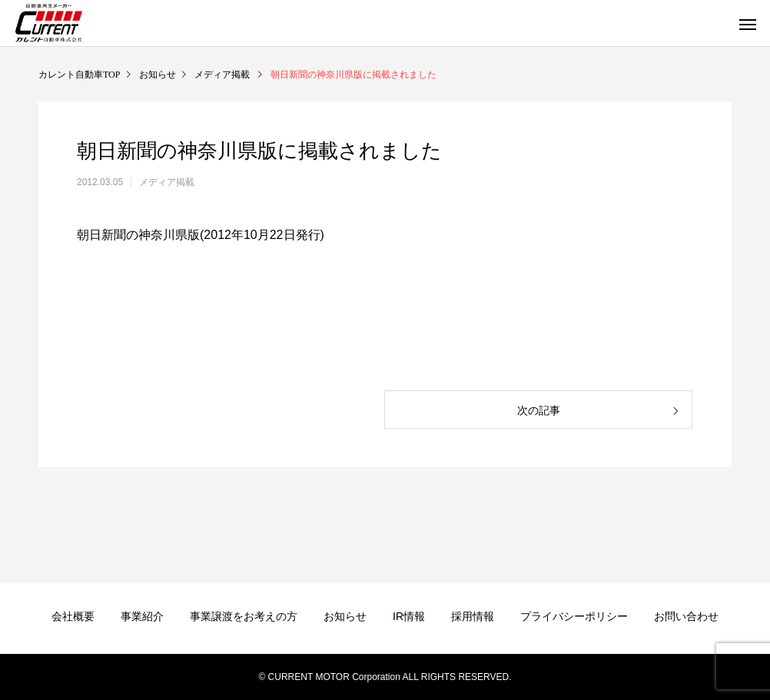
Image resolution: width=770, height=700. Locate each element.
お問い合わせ (686, 616)
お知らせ (345, 616)
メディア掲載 (167, 182)
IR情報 (409, 616)
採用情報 (473, 616)
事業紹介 (142, 616)
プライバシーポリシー (574, 616)
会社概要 (73, 616)
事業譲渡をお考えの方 (244, 616)
